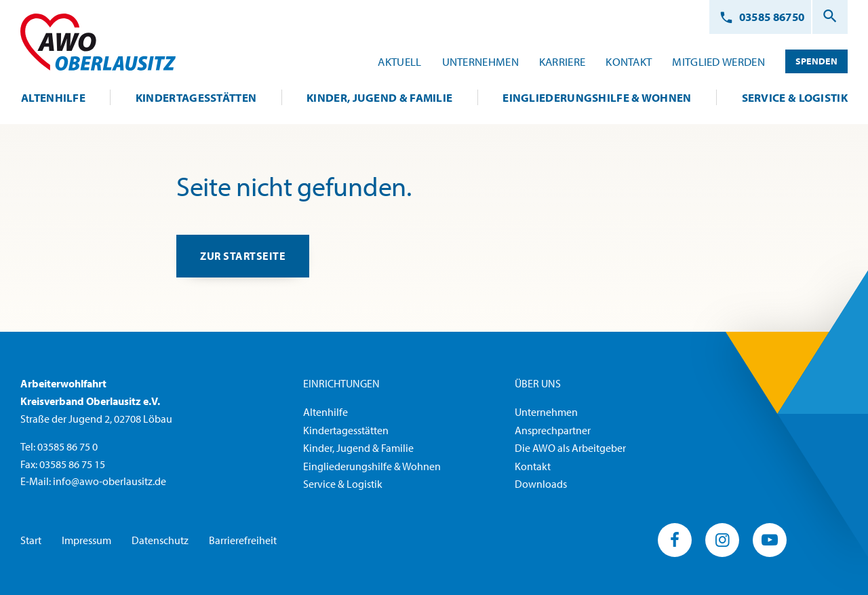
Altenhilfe (325, 412)
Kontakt (533, 466)
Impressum (86, 540)
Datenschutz (160, 540)
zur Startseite (244, 256)
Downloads (541, 484)
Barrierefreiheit (243, 540)
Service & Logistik (343, 484)
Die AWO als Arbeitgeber (570, 448)
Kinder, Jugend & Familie (358, 448)
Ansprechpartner (553, 430)
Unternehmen (546, 412)
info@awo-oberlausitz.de (110, 482)
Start (31, 540)
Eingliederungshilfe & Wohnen (372, 466)
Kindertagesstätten (346, 430)
